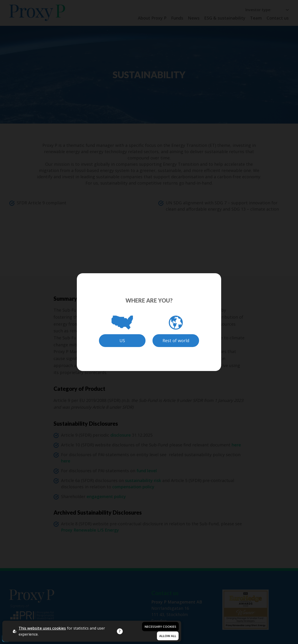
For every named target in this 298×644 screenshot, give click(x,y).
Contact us (278, 18)
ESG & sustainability (225, 18)
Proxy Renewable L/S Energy (90, 530)
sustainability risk (143, 480)
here (236, 445)
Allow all (168, 636)
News (194, 18)
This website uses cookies (42, 628)
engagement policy (106, 496)
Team (256, 18)
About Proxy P (152, 18)
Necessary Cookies (160, 627)
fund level (147, 471)
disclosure (120, 435)
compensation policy (133, 487)
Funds (177, 18)
